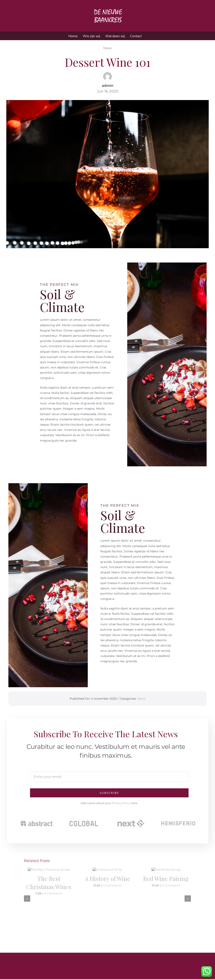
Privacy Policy (121, 803)
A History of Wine (107, 910)
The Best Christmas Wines (49, 914)
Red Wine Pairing (166, 910)
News (107, 48)
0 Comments (53, 925)
